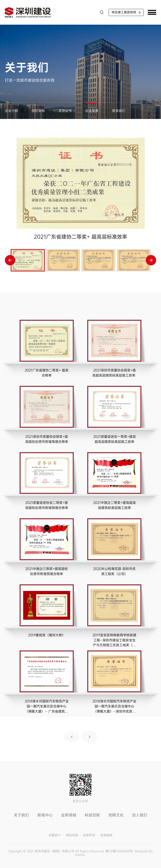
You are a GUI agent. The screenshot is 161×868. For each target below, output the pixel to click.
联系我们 (119, 111)
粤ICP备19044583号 (119, 851)
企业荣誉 (92, 111)
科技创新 (92, 815)
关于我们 (21, 815)
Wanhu (80, 855)
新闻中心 (45, 815)
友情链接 (106, 835)
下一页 (90, 737)
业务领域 (69, 815)
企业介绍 (11, 111)
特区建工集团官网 (124, 12)
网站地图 (72, 835)
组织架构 (38, 111)
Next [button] (151, 260)
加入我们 (140, 815)
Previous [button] (10, 260)
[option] (81, 191)
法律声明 (89, 835)
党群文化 (116, 815)
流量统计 (55, 835)
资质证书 (65, 111)
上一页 (72, 737)
